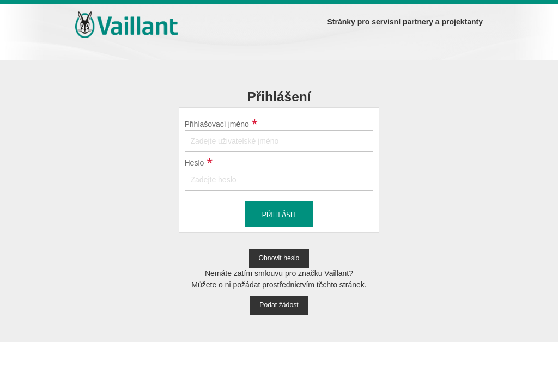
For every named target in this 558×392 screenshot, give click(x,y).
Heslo (195, 163)
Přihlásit (279, 214)
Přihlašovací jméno (217, 124)
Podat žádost (279, 305)
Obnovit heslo (279, 258)
